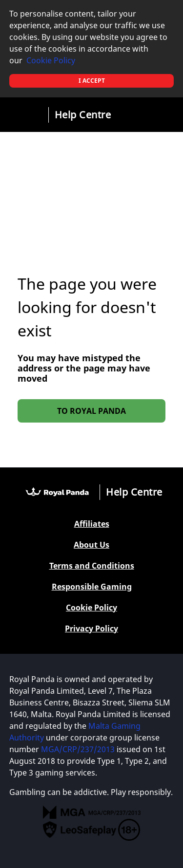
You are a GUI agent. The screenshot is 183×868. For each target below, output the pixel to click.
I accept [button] (92, 81)
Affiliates (92, 524)
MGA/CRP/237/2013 (78, 749)
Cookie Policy (51, 60)
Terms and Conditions (92, 566)
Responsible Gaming (92, 587)
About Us (91, 545)
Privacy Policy (91, 629)
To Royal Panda (91, 411)
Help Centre (83, 115)
